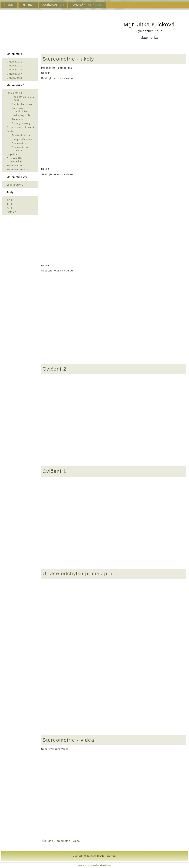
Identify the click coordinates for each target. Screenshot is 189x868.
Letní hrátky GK (16, 185)
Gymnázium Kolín (87, 5)
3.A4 (9, 200)
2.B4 (9, 208)
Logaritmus (13, 154)
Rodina (28, 5)
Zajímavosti (53, 5)
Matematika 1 (15, 62)
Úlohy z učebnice (22, 139)
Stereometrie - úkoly (68, 59)
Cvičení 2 (54, 369)
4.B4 (9, 204)
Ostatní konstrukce (23, 104)
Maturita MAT (14, 78)
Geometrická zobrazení (20, 127)
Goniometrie (19, 143)
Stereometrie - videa (68, 740)
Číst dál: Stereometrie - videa (61, 841)
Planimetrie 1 (14, 93)
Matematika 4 (15, 74)
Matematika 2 (15, 66)
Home (9, 5)
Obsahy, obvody (21, 123)
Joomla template (85, 865)
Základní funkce (21, 135)
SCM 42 (11, 212)
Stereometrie (14, 166)
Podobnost (18, 119)
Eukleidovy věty (21, 115)
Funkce (11, 131)
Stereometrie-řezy (17, 170)
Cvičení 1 (54, 471)
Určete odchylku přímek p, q (78, 574)
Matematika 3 (15, 70)
